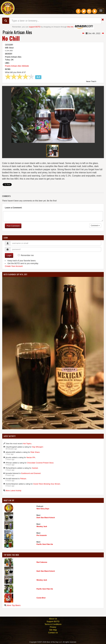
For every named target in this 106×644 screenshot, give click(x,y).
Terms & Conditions (53, 624)
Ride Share (35, 452)
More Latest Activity (14, 491)
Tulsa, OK (9, 60)
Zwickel (35, 468)
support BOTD (35, 27)
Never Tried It (91, 82)
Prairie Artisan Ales (17, 32)
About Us (53, 619)
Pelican (23, 479)
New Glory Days (43, 509)
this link (70, 27)
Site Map (53, 630)
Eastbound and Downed (31, 473)
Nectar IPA (31, 457)
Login (9, 255)
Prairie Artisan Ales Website (17, 66)
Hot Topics (27, 444)
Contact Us (53, 633)
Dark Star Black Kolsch (46, 518)
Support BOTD (53, 621)
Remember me (27, 255)
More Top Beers (14, 605)
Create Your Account (14, 266)
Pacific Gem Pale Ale (45, 544)
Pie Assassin (42, 535)
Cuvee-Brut (41, 598)
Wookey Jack (42, 526)
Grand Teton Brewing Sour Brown (47, 484)
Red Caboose (42, 562)
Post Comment (13, 226)
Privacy (53, 627)
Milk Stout (9, 48)
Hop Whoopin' (38, 447)
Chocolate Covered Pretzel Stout (40, 463)
